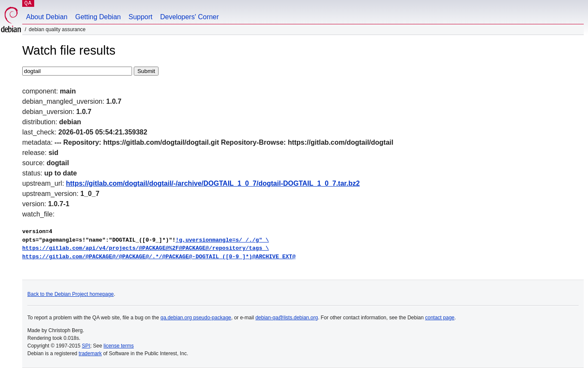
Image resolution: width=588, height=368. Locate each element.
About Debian (47, 17)
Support (141, 17)
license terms (119, 346)
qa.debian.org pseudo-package (196, 318)
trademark (90, 353)
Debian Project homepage (84, 294)
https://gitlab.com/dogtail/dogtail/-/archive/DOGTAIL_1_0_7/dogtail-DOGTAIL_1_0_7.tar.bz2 (213, 183)
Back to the (41, 294)
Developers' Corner (190, 17)
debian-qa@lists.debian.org (287, 318)
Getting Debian (98, 17)
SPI (86, 346)
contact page (440, 318)
